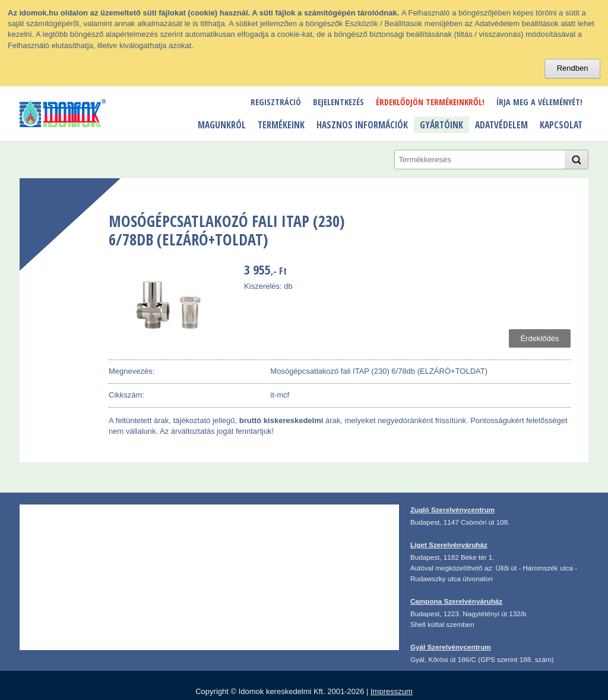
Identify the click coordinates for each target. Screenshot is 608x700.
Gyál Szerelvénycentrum (451, 647)
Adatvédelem (501, 125)
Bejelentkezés (338, 102)
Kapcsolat (561, 125)
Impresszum (392, 691)
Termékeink (281, 125)
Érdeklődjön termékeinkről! (430, 102)
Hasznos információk (362, 125)
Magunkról (222, 125)
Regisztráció (276, 102)
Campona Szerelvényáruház (456, 601)
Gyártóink (441, 125)
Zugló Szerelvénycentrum (452, 510)
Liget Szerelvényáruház (449, 545)
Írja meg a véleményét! (539, 102)
